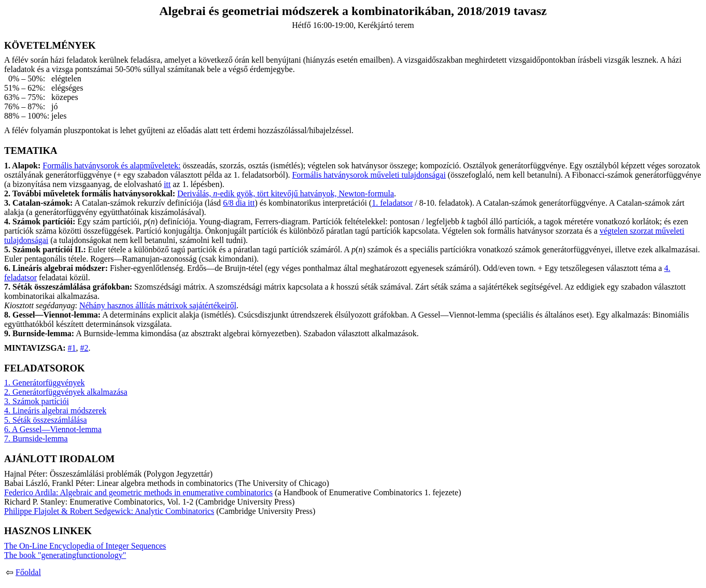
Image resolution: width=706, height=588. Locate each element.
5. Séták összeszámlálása (46, 420)
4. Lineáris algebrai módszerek (55, 411)
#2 (84, 348)
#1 (72, 348)
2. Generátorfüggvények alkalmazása (66, 392)
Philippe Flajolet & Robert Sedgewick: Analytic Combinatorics (109, 511)
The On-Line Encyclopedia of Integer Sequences (85, 546)
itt (167, 184)
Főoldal (28, 572)
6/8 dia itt (239, 203)
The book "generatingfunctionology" (65, 555)
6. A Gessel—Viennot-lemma (53, 429)
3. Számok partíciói (37, 401)
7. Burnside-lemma (36, 439)
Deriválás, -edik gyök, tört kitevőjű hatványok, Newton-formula (286, 193)
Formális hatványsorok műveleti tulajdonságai (369, 175)
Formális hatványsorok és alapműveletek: (111, 166)
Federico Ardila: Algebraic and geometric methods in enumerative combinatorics (138, 492)
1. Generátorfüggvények (45, 383)
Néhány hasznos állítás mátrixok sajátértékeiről (158, 305)
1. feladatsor (392, 203)
